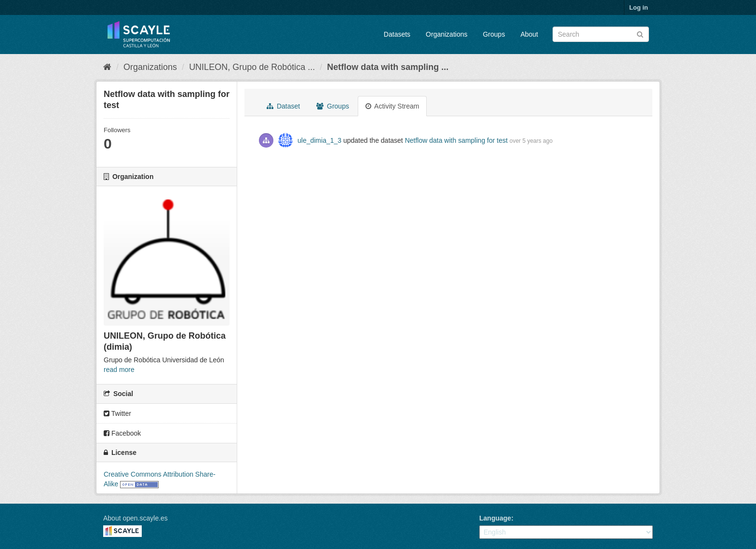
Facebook (122, 433)
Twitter (117, 413)
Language (495, 518)
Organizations (446, 34)
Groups (494, 34)
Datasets (397, 34)
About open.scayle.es (135, 518)
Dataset (283, 106)
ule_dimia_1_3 (319, 140)
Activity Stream (392, 106)
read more (119, 370)
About (529, 34)
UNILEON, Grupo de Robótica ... (252, 67)
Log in (639, 7)
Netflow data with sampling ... (388, 67)
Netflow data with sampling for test (456, 140)
